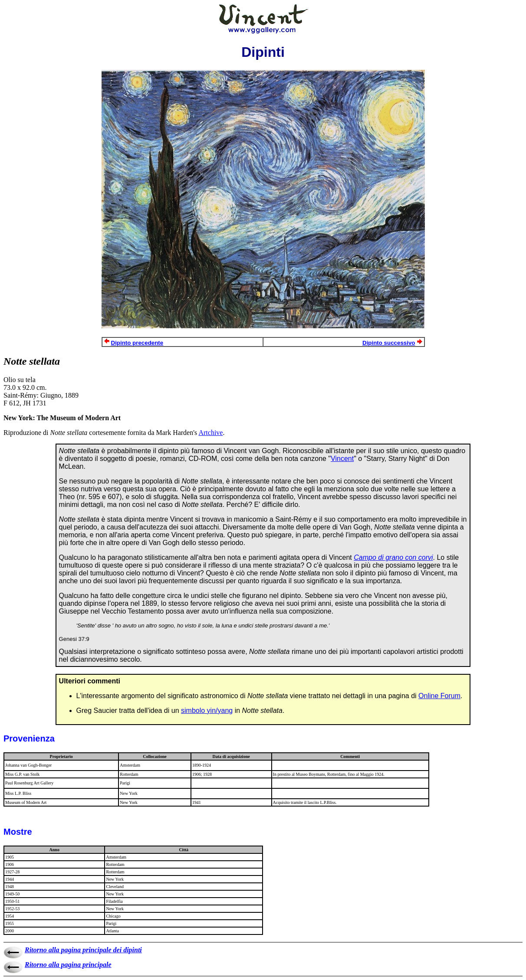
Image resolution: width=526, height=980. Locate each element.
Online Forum (439, 696)
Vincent (342, 459)
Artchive (210, 433)
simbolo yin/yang (207, 710)
